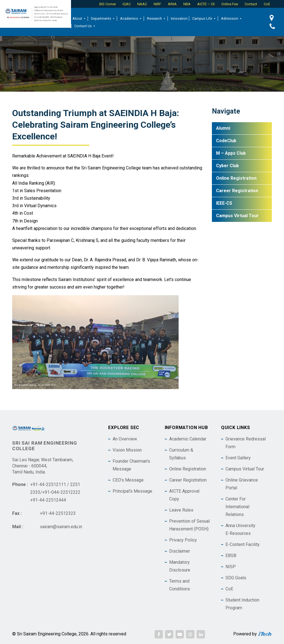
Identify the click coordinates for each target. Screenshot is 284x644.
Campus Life (204, 19)
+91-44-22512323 (58, 513)
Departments (103, 19)
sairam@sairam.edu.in (61, 527)
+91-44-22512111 (48, 484)
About (79, 19)
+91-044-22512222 (61, 492)
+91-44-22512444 (48, 500)
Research (157, 19)
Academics (131, 19)
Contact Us (85, 26)
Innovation (179, 18)
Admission (232, 19)
